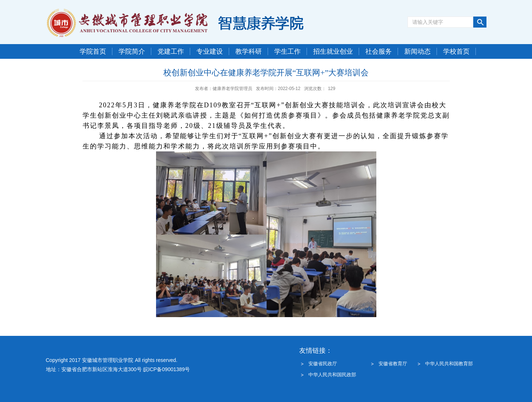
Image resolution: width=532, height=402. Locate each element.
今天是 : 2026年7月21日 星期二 (110, 66)
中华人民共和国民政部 (332, 375)
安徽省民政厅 (323, 364)
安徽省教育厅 (393, 364)
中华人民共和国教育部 (449, 364)
